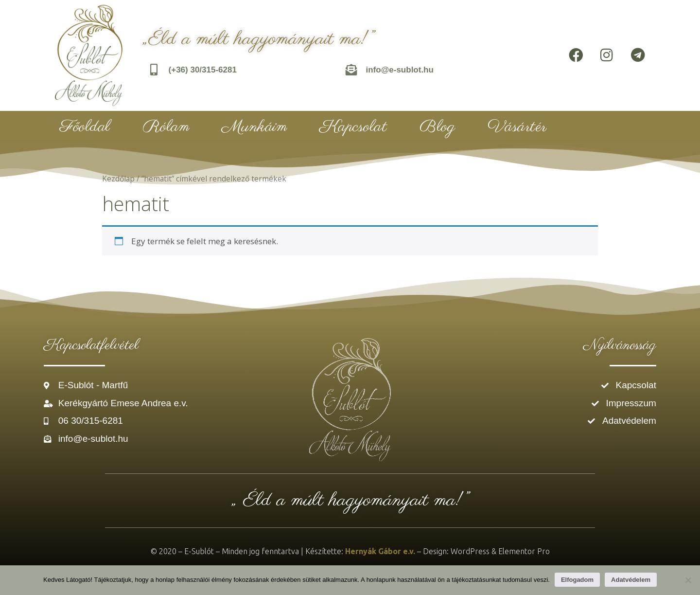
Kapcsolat (353, 127)
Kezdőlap (118, 179)
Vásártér (517, 127)
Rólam (166, 127)
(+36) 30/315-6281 (203, 70)
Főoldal (85, 127)
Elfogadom (577, 580)
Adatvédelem (631, 580)
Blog (437, 127)
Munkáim (254, 127)
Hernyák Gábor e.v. (380, 551)
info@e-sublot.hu (400, 70)
